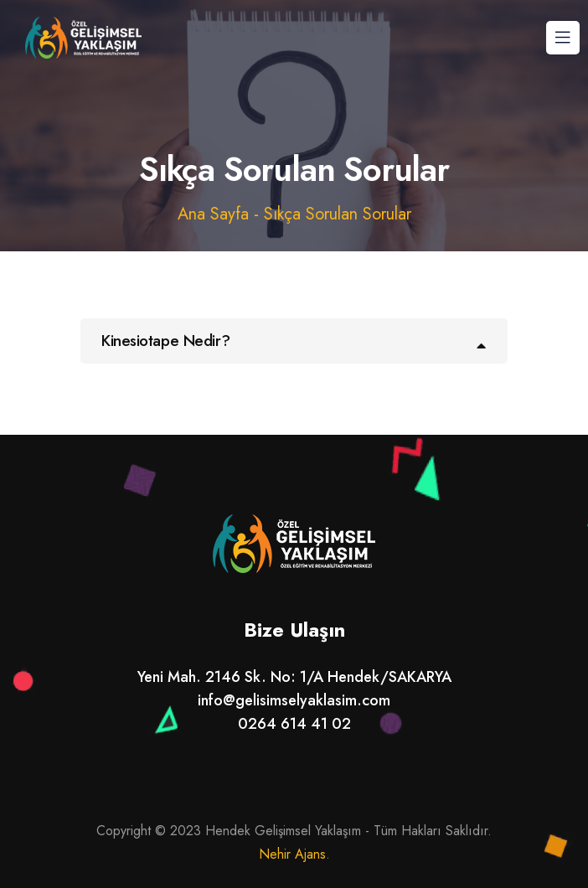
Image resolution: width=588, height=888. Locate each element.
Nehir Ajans (292, 854)
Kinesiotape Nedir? (165, 341)
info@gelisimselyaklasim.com (294, 700)
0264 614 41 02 (294, 724)
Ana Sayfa (213, 214)
